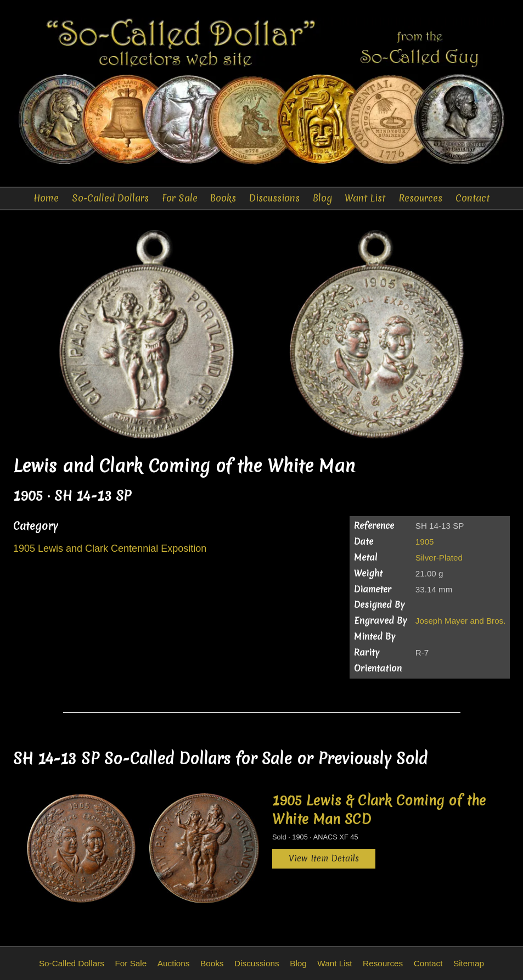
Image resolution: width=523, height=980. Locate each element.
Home (46, 198)
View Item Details (324, 858)
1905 (425, 542)
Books (223, 198)
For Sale (180, 198)
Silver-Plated (439, 558)
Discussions (274, 198)
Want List (365, 198)
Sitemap (469, 963)
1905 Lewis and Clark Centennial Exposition (110, 548)
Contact (473, 198)
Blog (322, 198)
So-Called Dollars (110, 198)
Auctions (174, 963)
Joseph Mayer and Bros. (461, 621)
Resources (420, 198)
